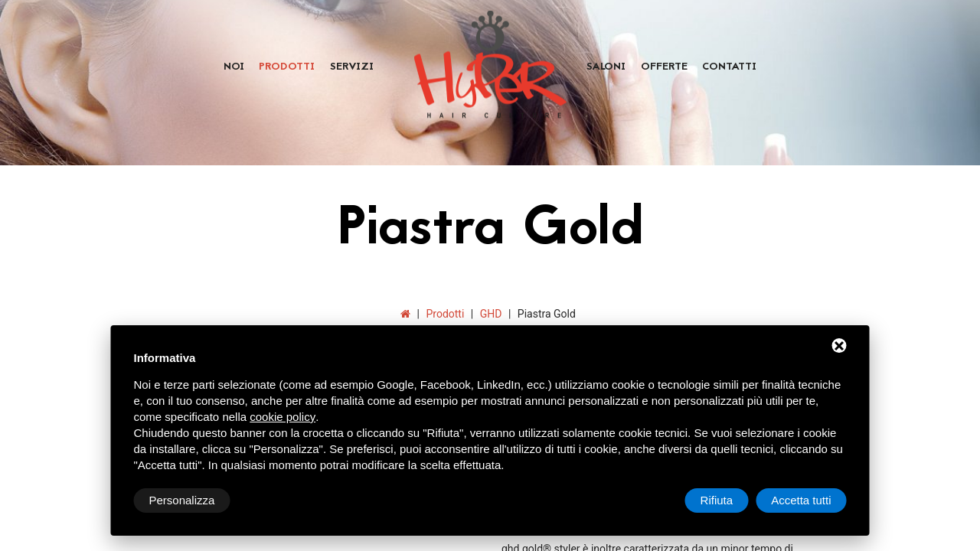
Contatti (729, 67)
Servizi (352, 67)
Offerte (664, 67)
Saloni (606, 67)
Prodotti (287, 67)
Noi (234, 67)
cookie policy (283, 417)
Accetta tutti (801, 500)
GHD (491, 314)
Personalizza (182, 500)
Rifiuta (717, 500)
